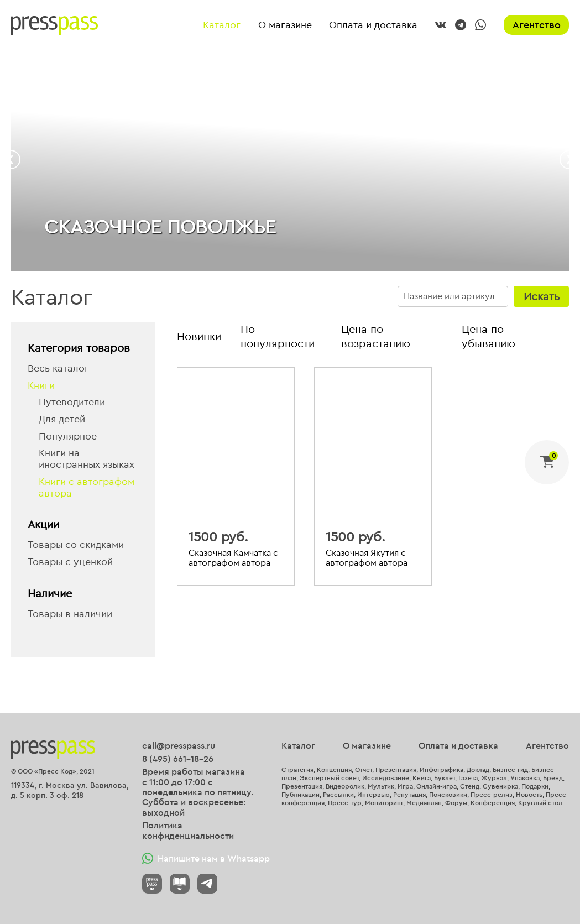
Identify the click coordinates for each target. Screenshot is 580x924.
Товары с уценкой (70, 562)
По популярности (278, 336)
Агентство (537, 25)
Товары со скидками (76, 545)
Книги (41, 386)
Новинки (199, 336)
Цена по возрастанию (376, 336)
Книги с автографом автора (87, 487)
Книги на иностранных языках (87, 459)
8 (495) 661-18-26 (178, 759)
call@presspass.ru (179, 745)
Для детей (62, 419)
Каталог (222, 25)
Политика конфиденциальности (188, 830)
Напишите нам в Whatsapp (206, 858)
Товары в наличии (70, 614)
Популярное (68, 437)
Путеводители (72, 402)
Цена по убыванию (488, 336)
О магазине (285, 25)
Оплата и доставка (373, 25)
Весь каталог (58, 369)
